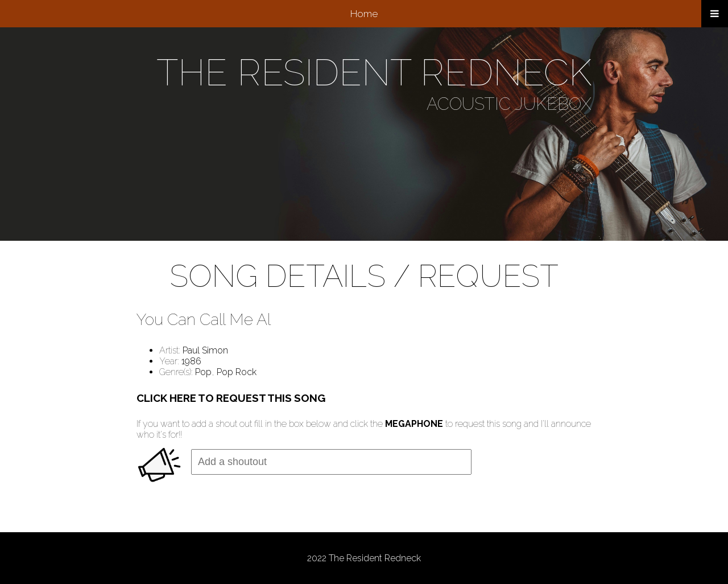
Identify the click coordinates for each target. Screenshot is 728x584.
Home (364, 14)
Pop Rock (237, 372)
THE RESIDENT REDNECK (374, 73)
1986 (191, 361)
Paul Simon (205, 350)
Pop (203, 372)
